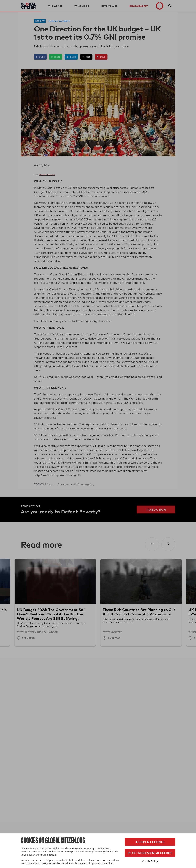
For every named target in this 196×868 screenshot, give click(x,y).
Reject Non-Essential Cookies (150, 853)
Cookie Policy (150, 861)
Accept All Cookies (150, 842)
